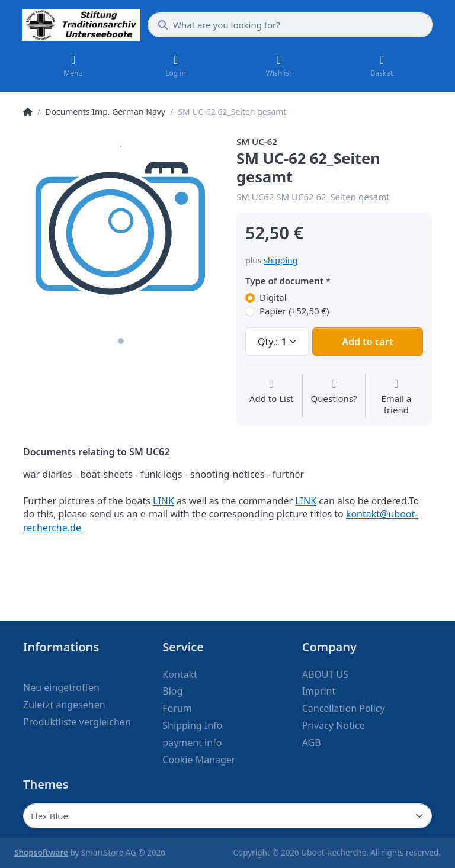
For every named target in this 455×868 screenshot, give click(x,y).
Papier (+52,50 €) (294, 311)
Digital (273, 298)
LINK (164, 501)
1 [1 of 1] (121, 341)
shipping (281, 260)
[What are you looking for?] (290, 25)
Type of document (284, 281)
